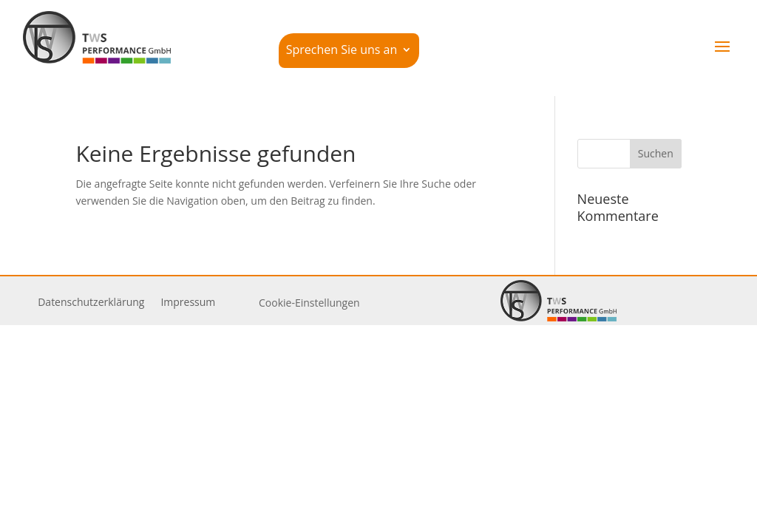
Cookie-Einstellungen (309, 303)
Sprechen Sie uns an (342, 51)
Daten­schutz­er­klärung (91, 303)
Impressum (188, 303)
